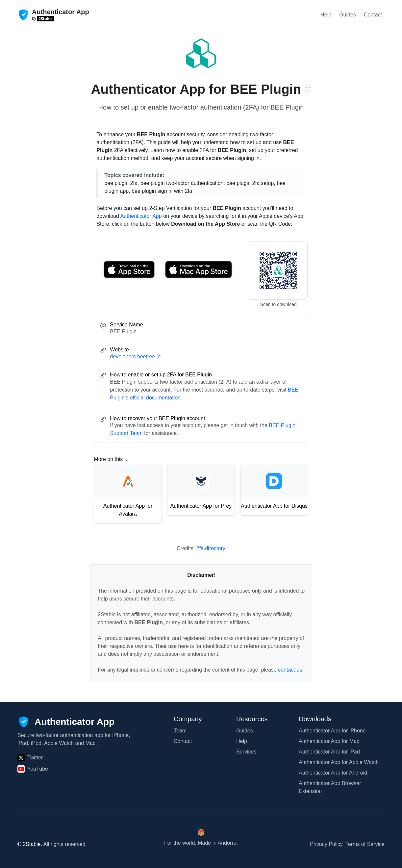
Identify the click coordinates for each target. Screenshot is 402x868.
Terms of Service (365, 844)
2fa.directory (211, 548)
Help (326, 15)
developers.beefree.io (135, 357)
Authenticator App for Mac (329, 741)
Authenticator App (141, 216)
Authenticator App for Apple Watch (339, 762)
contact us (290, 670)
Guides (348, 15)
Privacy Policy (326, 844)
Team (180, 731)
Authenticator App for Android (333, 773)
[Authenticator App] (66, 722)
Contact (373, 15)
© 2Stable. (30, 844)
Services (246, 752)
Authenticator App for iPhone (332, 731)
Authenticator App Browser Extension (330, 787)
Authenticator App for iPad (329, 752)
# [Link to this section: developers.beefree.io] (307, 89)
